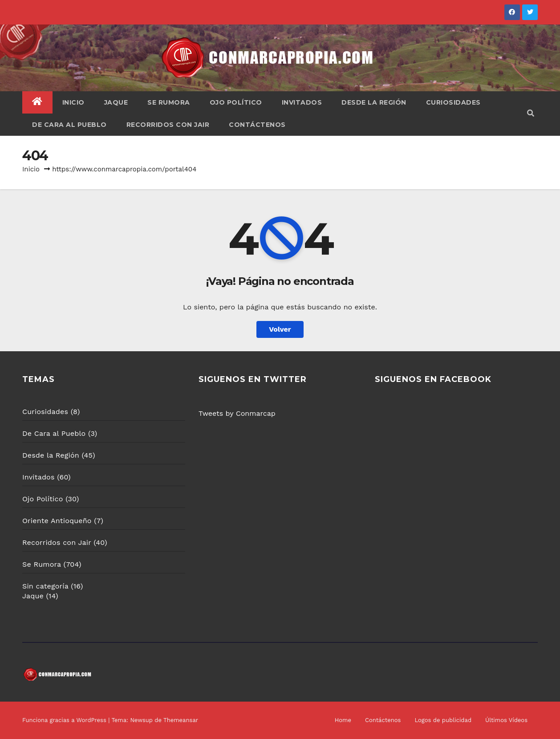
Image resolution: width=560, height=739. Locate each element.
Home (343, 720)
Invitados (302, 102)
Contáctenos (257, 125)
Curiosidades (453, 102)
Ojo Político (236, 102)
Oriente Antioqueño (57, 521)
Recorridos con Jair (168, 125)
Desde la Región (374, 102)
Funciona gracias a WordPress (65, 720)
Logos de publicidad (443, 720)
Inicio (73, 102)
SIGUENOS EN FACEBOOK (433, 379)
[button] (531, 113)
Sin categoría (45, 586)
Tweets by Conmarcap (237, 413)
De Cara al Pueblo (69, 125)
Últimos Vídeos (506, 720)
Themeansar (181, 720)
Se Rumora (169, 102)
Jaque (116, 102)
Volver (280, 329)
